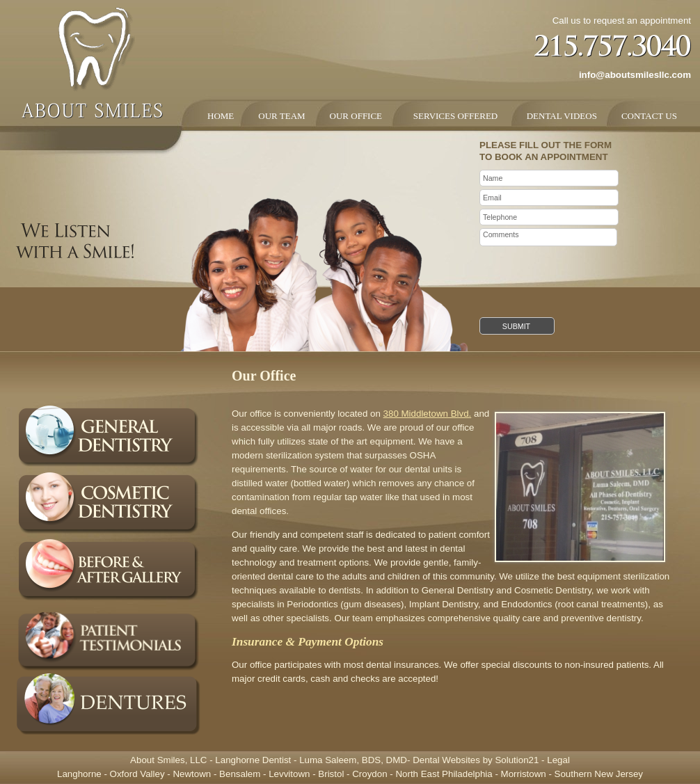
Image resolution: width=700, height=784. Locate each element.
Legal (558, 760)
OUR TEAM (281, 116)
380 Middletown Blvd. (428, 414)
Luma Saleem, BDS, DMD (353, 760)
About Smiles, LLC (168, 760)
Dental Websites (446, 760)
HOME (221, 116)
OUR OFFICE (356, 116)
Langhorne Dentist (253, 760)
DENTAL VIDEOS (559, 116)
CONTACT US (649, 116)
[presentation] (585, 276)
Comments (548, 237)
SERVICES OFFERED (452, 116)
